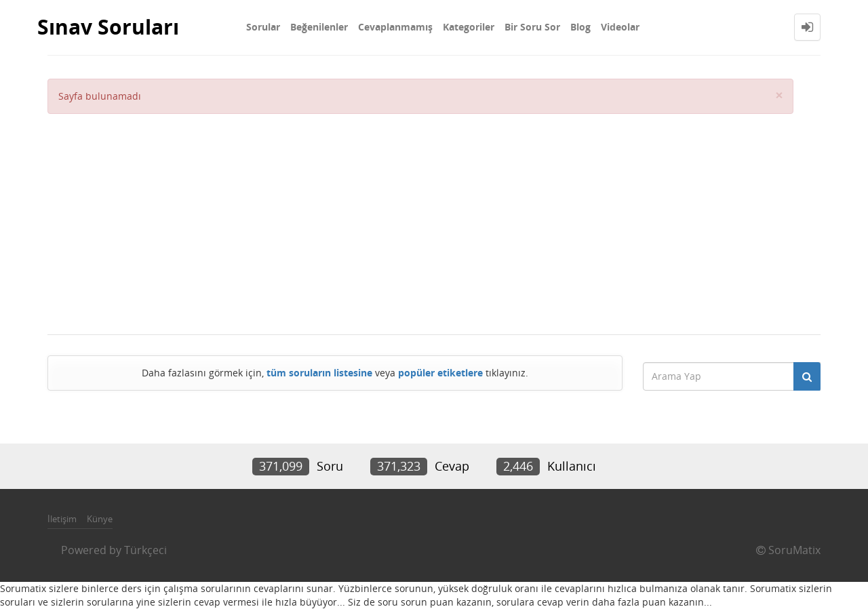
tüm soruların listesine (319, 373)
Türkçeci (145, 550)
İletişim (62, 519)
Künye (100, 519)
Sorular (263, 27)
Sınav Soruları (108, 27)
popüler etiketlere (440, 373)
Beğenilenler (319, 27)
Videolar (620, 27)
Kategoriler (469, 27)
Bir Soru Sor (532, 27)
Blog (580, 27)
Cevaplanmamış (395, 27)
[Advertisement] (420, 216)
